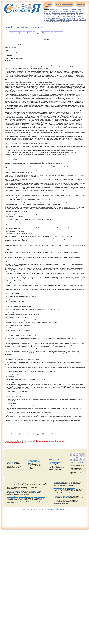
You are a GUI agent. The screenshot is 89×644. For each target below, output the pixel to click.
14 (45, 33)
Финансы (69, 20)
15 (49, 33)
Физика (53, 20)
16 (52, 33)
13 (42, 33)
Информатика (74, 11)
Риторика (48, 18)
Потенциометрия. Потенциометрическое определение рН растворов (65, 495)
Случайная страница (64, 4)
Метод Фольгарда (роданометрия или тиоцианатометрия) (64, 489)
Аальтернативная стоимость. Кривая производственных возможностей (54, 461)
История (83, 11)
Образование (67, 15)
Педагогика (48, 16)
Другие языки (57, 11)
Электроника (65, 21)
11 (34, 33)
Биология (73, 9)
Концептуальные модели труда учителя (18, 483)
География (81, 9)
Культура (47, 13)
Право (63, 16)
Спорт (64, 18)
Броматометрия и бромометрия (63, 482)
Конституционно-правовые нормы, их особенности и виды (24, 491)
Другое (65, 11)
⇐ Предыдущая (14, 33)
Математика (71, 13)
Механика (58, 15)
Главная (48, 4)
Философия (61, 20)
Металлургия (49, 15)
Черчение (82, 20)
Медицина (80, 13)
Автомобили (54, 9)
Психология (71, 16)
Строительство (72, 18)
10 (31, 33)
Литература (56, 13)
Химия (76, 20)
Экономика (56, 21)
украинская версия (63, 509)
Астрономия (64, 9)
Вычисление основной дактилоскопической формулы (76, 464)
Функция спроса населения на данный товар (34, 461)
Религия (79, 16)
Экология (47, 21)
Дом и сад (48, 11)
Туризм (47, 20)
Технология (82, 18)
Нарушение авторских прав (45, 441)
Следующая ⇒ (59, 33)
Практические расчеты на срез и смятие (14, 461)
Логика (63, 13)
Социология (56, 18)
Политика (57, 16)
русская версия (53, 509)
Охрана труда (78, 15)
